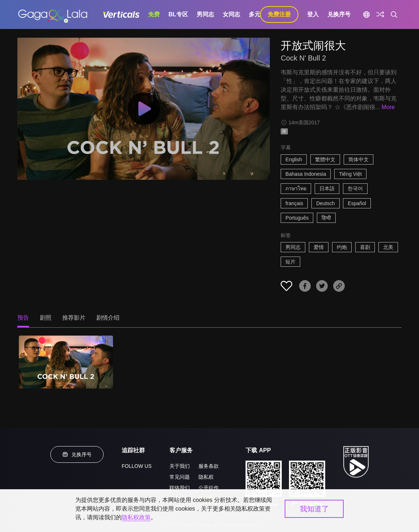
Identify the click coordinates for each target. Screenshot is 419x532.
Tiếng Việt (350, 174)
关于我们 (180, 466)
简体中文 (359, 159)
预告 (23, 318)
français (294, 203)
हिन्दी (326, 218)
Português (297, 218)
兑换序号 (339, 14)
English (294, 159)
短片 (290, 262)
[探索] (380, 14)
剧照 (46, 318)
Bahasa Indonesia (306, 174)
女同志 (231, 14)
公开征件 (209, 488)
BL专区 (178, 14)
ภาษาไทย (296, 188)
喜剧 (365, 247)
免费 (154, 14)
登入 (313, 14)
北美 (388, 247)
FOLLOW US (137, 466)
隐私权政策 (136, 517)
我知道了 (314, 509)
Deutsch (325, 203)
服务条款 (209, 466)
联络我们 (180, 488)
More (388, 107)
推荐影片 (74, 318)
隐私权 (206, 477)
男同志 (205, 14)
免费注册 (279, 14)
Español (357, 203)
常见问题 (180, 477)
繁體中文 (325, 159)
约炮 (342, 247)
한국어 (355, 188)
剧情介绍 (108, 318)
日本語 (327, 188)
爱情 (319, 247)
